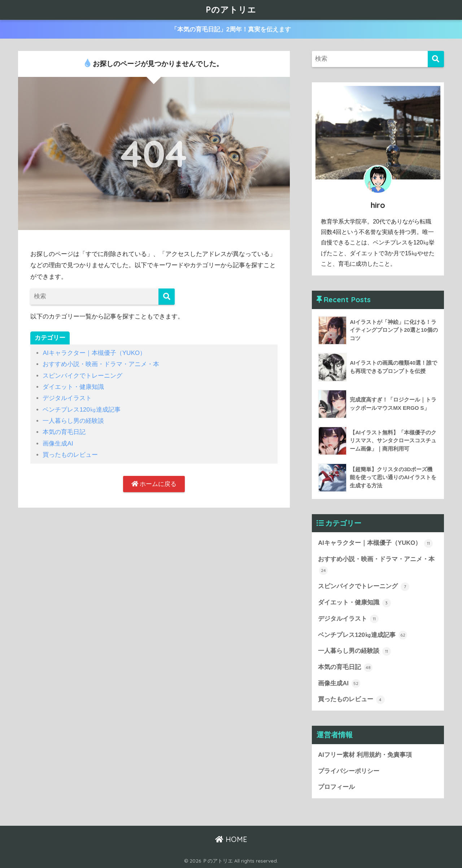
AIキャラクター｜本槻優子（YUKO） (94, 353)
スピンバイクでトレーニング (82, 376)
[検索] (167, 297)
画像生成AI (58, 444)
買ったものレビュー (70, 455)
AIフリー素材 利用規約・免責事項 (365, 755)
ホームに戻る (154, 484)
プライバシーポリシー (349, 771)
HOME (231, 839)
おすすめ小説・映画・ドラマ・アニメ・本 (101, 364)
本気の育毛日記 (64, 432)
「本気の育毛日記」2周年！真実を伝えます (231, 29)
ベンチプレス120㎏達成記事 (82, 410)
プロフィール (336, 787)
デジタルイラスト (67, 398)
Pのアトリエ (231, 10)
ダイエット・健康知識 (73, 387)
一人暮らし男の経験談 (73, 421)
